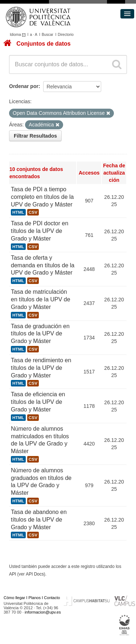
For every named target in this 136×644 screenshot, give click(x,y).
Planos (35, 598)
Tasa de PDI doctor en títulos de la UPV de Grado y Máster (40, 231)
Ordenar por (24, 86)
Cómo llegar (14, 598)
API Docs (35, 574)
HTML (18, 212)
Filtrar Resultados (35, 136)
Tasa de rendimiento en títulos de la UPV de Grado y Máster (41, 368)
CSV (33, 212)
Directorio (66, 35)
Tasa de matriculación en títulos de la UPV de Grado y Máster (41, 299)
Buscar (48, 35)
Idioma (19, 35)
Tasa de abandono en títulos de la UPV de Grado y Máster (39, 520)
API (13, 574)
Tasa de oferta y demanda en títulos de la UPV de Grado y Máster (43, 265)
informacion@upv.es (43, 612)
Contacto (52, 598)
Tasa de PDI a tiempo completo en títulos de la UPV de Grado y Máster (42, 197)
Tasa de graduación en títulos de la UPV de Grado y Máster (40, 334)
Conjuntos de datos (43, 44)
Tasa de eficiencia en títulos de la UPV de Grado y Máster (38, 402)
